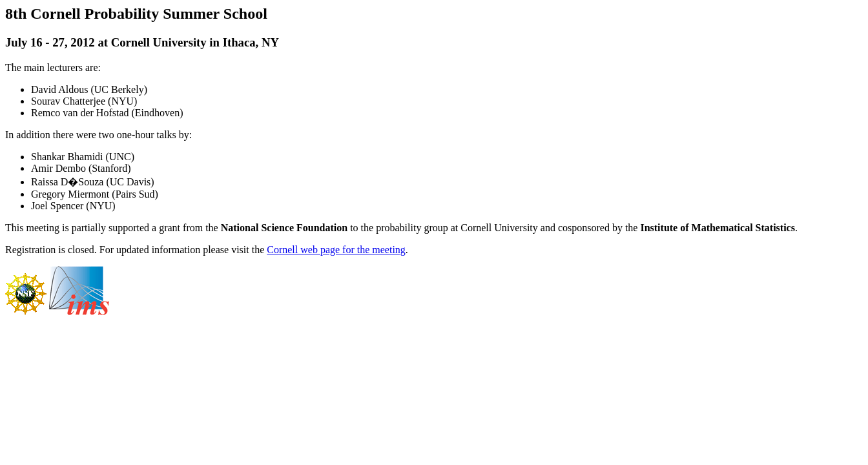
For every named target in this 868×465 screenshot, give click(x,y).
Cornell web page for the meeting (336, 250)
